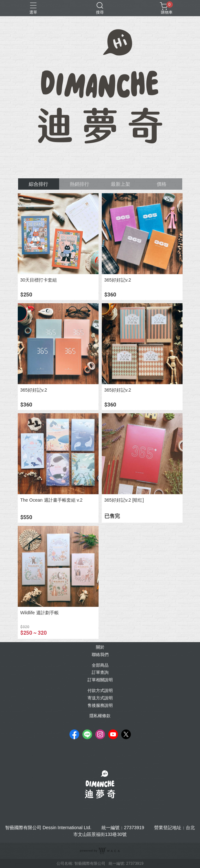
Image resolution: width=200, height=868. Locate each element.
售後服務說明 (100, 706)
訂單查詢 (100, 673)
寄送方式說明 (100, 698)
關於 (100, 647)
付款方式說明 (100, 691)
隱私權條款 (100, 716)
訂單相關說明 (100, 680)
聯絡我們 (100, 655)
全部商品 (100, 666)
